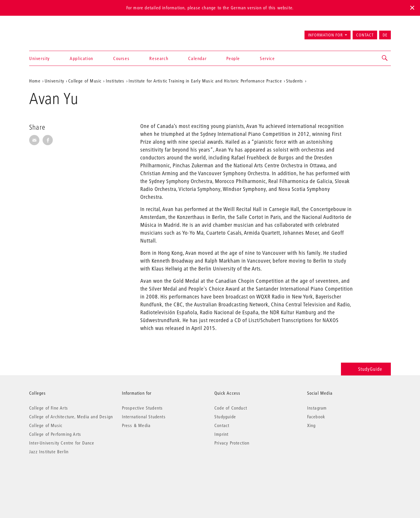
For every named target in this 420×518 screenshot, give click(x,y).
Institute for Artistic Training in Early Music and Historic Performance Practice (205, 81)
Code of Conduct (231, 408)
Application (82, 58)
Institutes (115, 81)
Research (159, 58)
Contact (365, 35)
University (40, 58)
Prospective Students (142, 408)
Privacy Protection (232, 443)
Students (295, 81)
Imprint (221, 434)
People (233, 58)
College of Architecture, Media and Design (71, 417)
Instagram (317, 408)
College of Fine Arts (49, 408)
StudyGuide (366, 369)
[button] (385, 58)
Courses (121, 58)
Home (35, 81)
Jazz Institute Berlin (49, 452)
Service (267, 58)
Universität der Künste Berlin (52, 32)
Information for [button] (325, 35)
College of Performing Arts (55, 434)
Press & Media (136, 425)
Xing (311, 425)
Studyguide (225, 417)
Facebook (316, 417)
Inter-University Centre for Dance (62, 443)
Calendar (197, 58)
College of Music (85, 81)
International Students (144, 417)
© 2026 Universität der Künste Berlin (60, 476)
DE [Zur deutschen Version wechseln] (385, 35)
